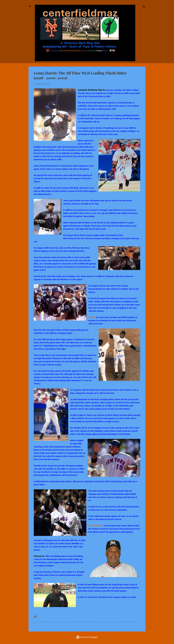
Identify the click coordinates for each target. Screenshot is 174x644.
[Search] (144, 7)
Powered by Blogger (87, 637)
